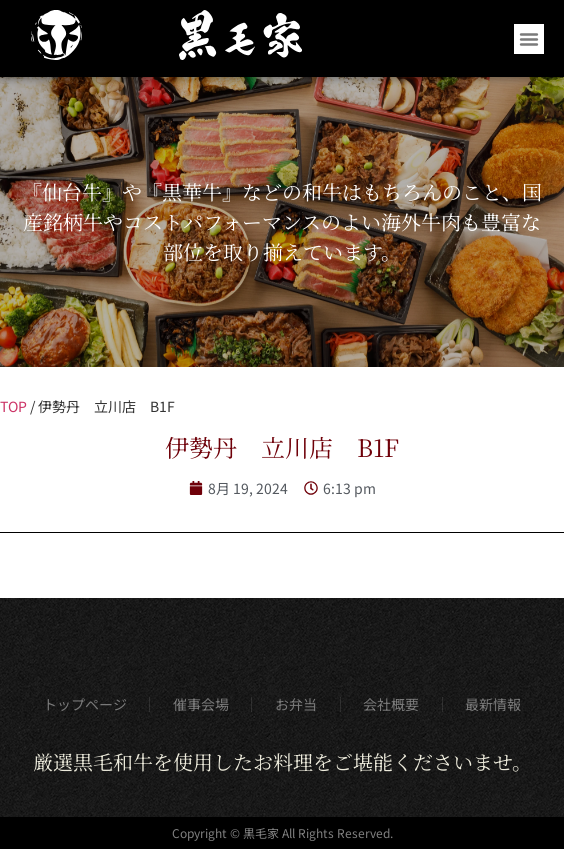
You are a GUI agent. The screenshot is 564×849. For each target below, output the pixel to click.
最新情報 (493, 704)
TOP (13, 406)
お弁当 (296, 704)
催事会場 (201, 704)
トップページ (85, 704)
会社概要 (391, 704)
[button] (529, 39)
